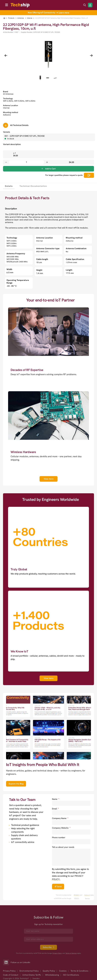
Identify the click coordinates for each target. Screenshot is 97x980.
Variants (7, 132)
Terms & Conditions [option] (80, 971)
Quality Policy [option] (49, 971)
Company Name (60, 818)
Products (11, 18)
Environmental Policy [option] (29, 971)
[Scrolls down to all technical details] (6, 125)
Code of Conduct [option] (11, 975)
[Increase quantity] (47, 162)
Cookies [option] (63, 971)
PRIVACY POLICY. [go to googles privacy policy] (77, 897)
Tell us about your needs (63, 847)
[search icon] (85, 5)
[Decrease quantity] (6, 162)
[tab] (9, 186)
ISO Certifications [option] (71, 975)
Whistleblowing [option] (52, 975)
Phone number (59, 837)
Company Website (61, 828)
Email (55, 809)
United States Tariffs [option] (32, 975)
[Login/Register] (90, 5)
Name (56, 799)
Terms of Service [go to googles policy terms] (87, 897)
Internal (30, 18)
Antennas (21, 18)
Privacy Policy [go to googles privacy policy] (57, 953)
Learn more (64, 13)
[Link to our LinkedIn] (7, 962)
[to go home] (20, 5)
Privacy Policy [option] (9, 971)
